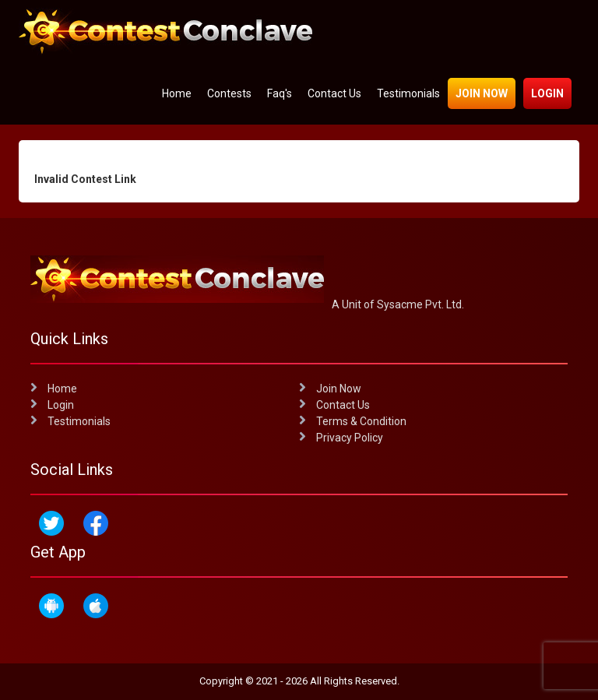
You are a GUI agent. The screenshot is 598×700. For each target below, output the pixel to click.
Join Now (482, 93)
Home (177, 93)
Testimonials (408, 93)
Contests (229, 93)
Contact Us (334, 93)
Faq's (280, 93)
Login (547, 93)
